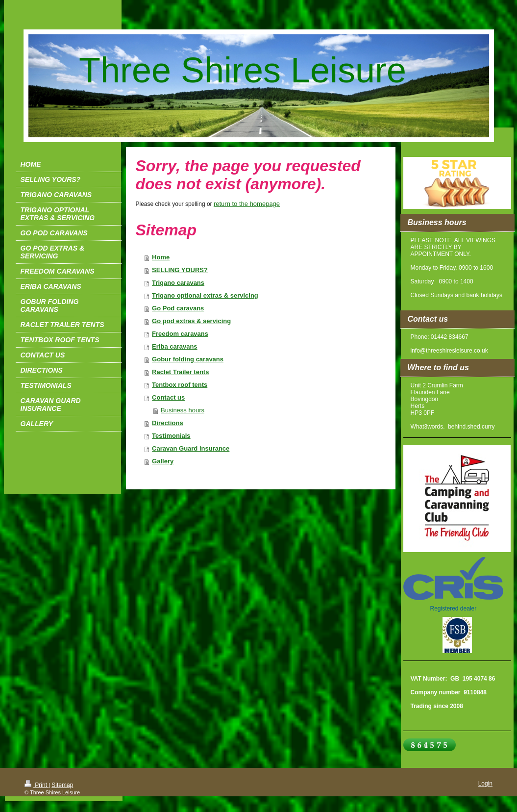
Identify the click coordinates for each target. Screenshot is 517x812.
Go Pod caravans (178, 308)
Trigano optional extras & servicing (205, 295)
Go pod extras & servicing (191, 321)
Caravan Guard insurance (191, 448)
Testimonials (171, 436)
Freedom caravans (180, 334)
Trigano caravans (178, 283)
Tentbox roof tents (180, 385)
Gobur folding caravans (188, 359)
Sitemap (62, 785)
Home (161, 257)
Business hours (183, 410)
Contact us (168, 397)
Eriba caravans (175, 346)
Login (485, 784)
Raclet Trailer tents (180, 372)
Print (37, 785)
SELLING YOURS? (180, 270)
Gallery (163, 461)
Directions (168, 423)
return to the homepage (247, 204)
